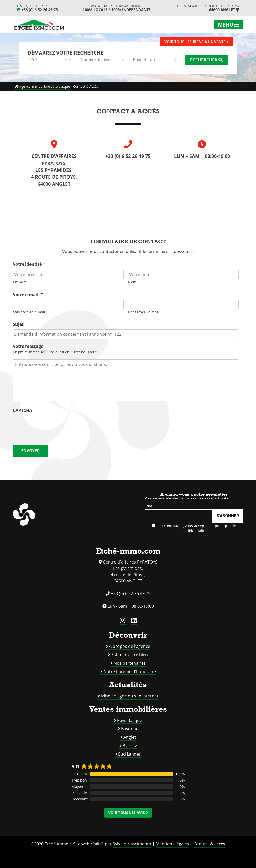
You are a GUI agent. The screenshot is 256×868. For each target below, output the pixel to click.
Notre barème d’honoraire (130, 671)
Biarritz (130, 746)
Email (150, 506)
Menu (228, 25)
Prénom (20, 282)
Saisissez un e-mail (29, 312)
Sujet (18, 324)
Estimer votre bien (130, 655)
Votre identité (30, 264)
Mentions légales (172, 844)
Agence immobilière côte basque (42, 86)
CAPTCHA (22, 410)
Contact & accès (209, 844)
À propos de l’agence (130, 646)
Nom (132, 282)
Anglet (130, 737)
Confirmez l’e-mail (143, 312)
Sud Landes (130, 754)
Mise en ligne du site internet (130, 696)
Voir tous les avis (128, 812)
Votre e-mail (28, 295)
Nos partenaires (130, 663)
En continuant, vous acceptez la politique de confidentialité (194, 528)
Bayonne (130, 729)
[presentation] (53, 426)
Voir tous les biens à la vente (196, 41)
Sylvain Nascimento (132, 844)
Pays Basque (130, 720)
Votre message (28, 346)
